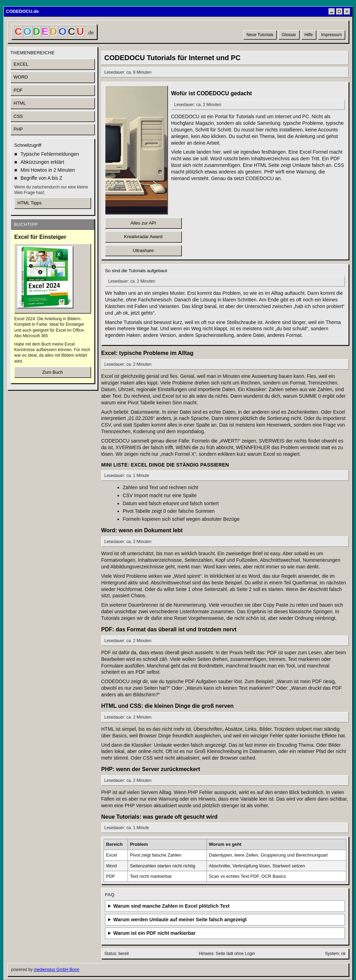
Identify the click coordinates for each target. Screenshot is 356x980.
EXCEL (21, 64)
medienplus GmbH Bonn (56, 970)
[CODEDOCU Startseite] (54, 32)
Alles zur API (143, 223)
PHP (18, 129)
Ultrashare (143, 250)
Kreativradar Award (143, 237)
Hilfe (309, 35)
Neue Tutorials (260, 35)
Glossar (289, 35)
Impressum (331, 35)
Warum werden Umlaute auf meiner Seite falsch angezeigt (180, 920)
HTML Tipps (30, 203)
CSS (18, 116)
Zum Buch (52, 372)
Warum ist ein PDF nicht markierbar (155, 933)
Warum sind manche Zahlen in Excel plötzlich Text (172, 906)
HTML (20, 103)
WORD (21, 77)
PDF (18, 90)
